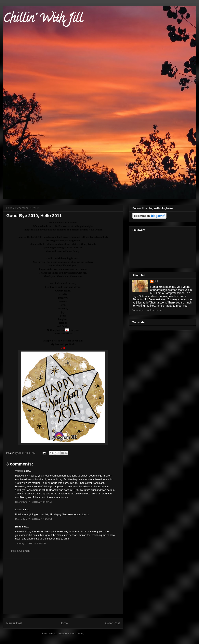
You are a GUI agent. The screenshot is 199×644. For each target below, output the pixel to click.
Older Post (113, 623)
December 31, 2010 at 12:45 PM (33, 519)
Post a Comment (21, 551)
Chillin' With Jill (43, 19)
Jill (156, 281)
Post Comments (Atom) (71, 633)
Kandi (19, 509)
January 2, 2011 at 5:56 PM (31, 544)
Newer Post (14, 623)
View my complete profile (148, 310)
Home (64, 623)
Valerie (19, 471)
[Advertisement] (63, 586)
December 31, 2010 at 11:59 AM (33, 502)
